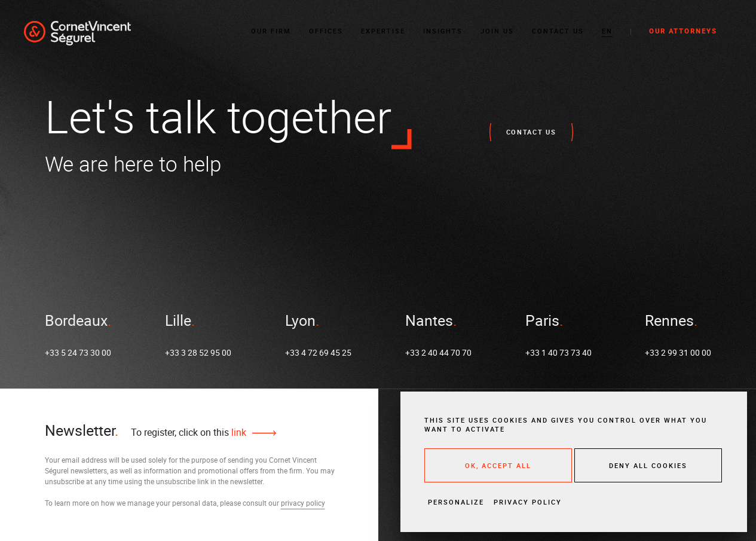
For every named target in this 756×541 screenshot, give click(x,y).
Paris (542, 320)
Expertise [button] (383, 31)
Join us (497, 31)
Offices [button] (326, 31)
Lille (178, 320)
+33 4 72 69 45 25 (318, 352)
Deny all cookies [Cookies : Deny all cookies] (648, 465)
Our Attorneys (683, 31)
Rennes (669, 320)
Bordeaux (76, 320)
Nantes (429, 320)
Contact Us (558, 31)
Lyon (300, 320)
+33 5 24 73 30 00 (78, 352)
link (238, 432)
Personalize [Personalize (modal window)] (456, 502)
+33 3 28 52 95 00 (198, 352)
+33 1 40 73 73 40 (558, 352)
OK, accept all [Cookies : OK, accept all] (498, 465)
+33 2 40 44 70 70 (438, 352)
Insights (443, 31)
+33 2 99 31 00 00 (678, 352)
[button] (607, 31)
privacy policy (303, 503)
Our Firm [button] (271, 31)
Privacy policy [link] (528, 502)
